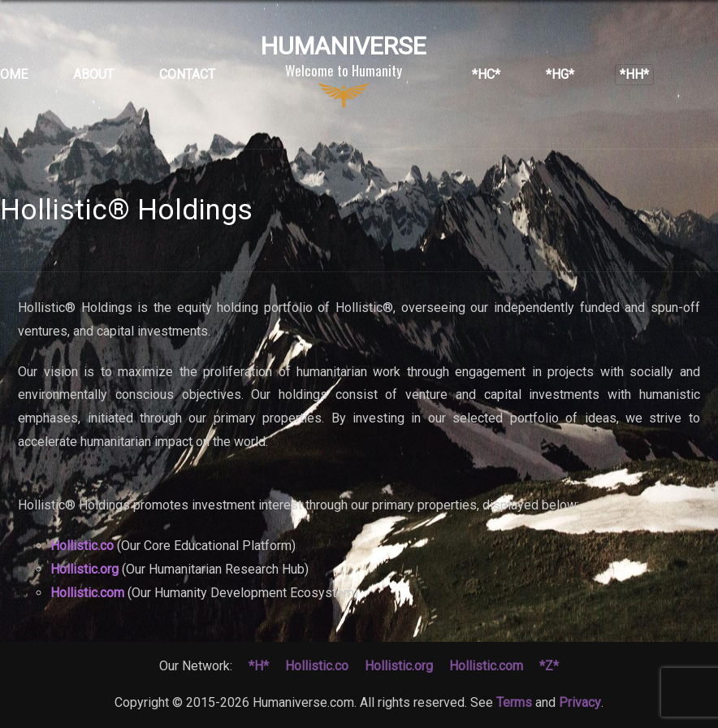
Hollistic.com (87, 593)
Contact (187, 74)
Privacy (580, 702)
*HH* (634, 74)
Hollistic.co (82, 546)
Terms (514, 702)
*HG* (560, 74)
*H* (259, 666)
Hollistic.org (84, 569)
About (93, 74)
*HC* (486, 74)
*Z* (549, 666)
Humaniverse (344, 71)
